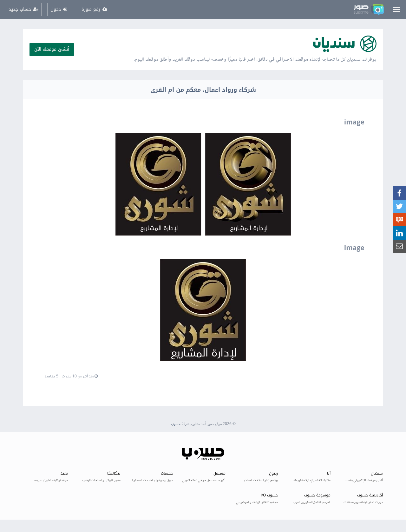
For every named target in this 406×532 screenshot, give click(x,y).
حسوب (176, 424)
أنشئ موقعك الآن (52, 49)
